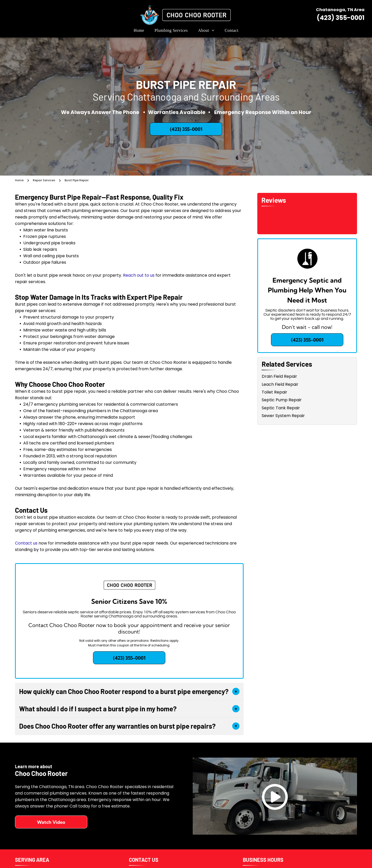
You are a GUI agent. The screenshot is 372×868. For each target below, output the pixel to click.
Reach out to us (139, 275)
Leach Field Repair (280, 384)
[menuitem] (139, 31)
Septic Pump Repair (282, 400)
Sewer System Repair (283, 416)
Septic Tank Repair (281, 408)
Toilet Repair (274, 392)
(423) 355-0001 (341, 18)
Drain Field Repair (279, 376)
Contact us (26, 543)
